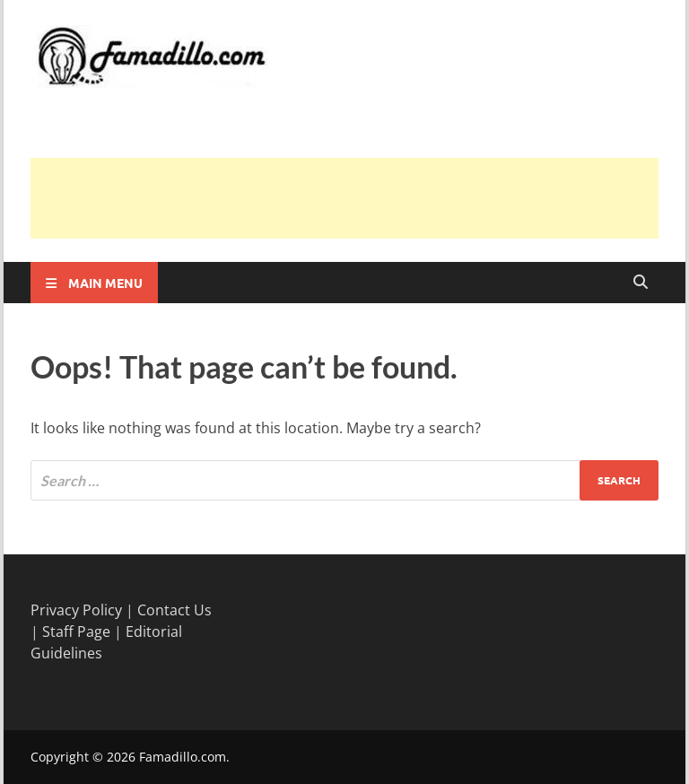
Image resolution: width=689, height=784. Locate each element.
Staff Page (76, 632)
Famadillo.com (183, 757)
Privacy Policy (76, 610)
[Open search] (641, 283)
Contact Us (174, 610)
